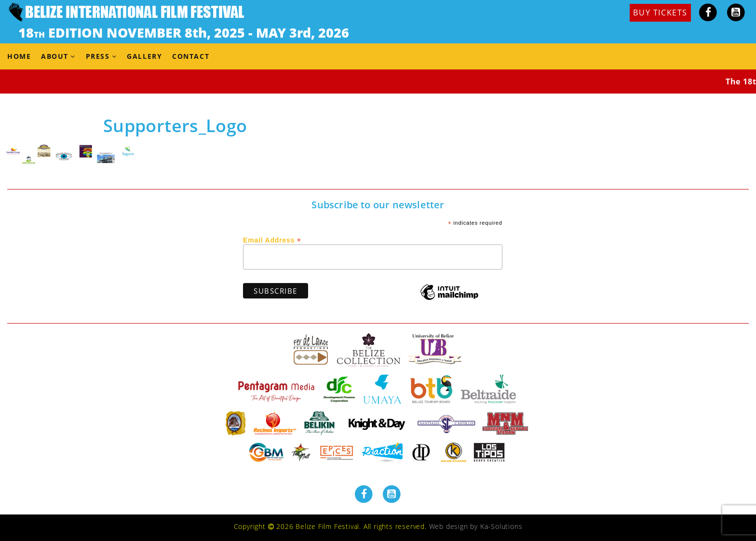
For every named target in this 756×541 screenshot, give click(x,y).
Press (98, 56)
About (55, 56)
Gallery (144, 56)
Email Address (272, 240)
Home (19, 56)
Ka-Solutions (501, 526)
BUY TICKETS (660, 13)
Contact (191, 56)
